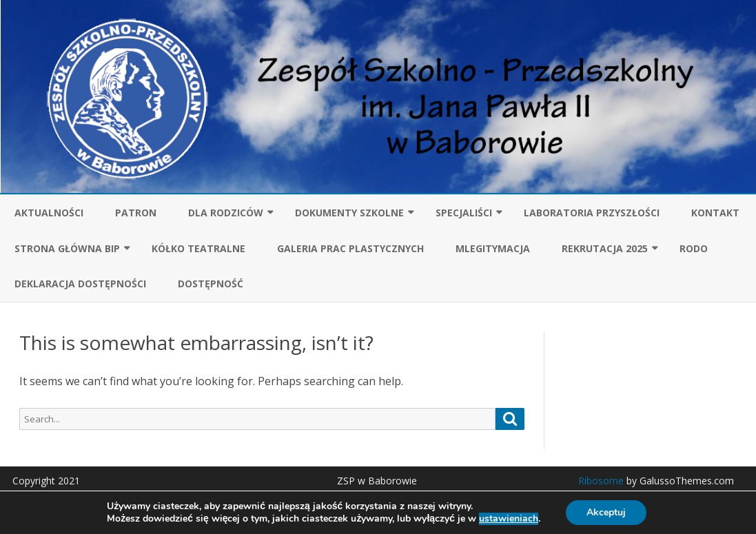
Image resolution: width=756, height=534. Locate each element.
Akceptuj (606, 512)
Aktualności (49, 213)
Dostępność (211, 284)
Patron (136, 213)
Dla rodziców (226, 213)
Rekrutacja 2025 (605, 248)
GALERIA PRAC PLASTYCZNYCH (350, 248)
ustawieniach (509, 519)
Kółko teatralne (198, 248)
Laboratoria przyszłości (592, 213)
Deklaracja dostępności (80, 284)
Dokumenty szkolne (349, 213)
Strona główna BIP (67, 248)
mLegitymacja (493, 248)
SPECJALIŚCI (464, 213)
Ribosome (601, 481)
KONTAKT (715, 213)
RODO (694, 248)
